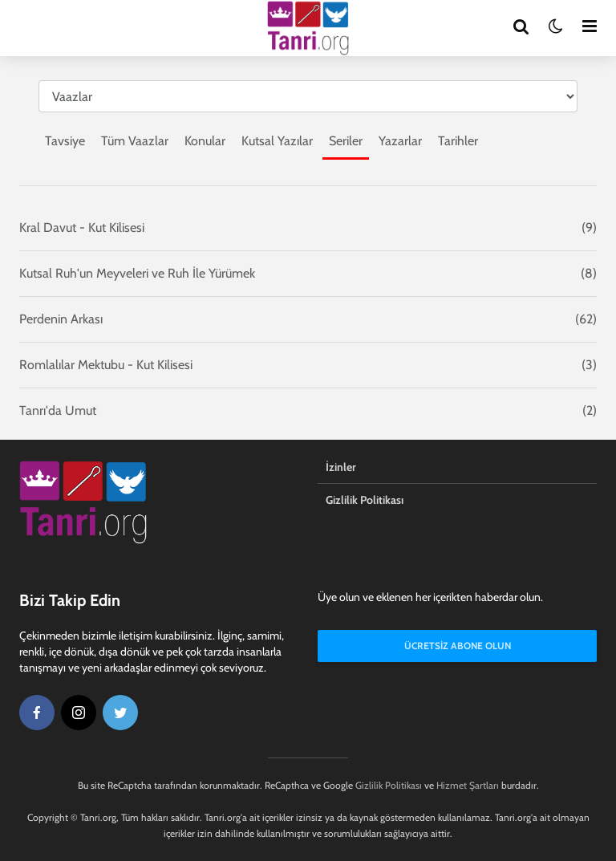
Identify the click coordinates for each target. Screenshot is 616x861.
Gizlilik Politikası (365, 500)
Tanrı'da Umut (58, 410)
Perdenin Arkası (61, 319)
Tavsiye (65, 141)
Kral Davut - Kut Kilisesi (82, 227)
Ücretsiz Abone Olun (458, 646)
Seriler (346, 141)
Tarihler (458, 141)
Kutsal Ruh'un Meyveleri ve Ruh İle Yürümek (137, 273)
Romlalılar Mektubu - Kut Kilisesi (106, 365)
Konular (205, 141)
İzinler (341, 467)
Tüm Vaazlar (135, 141)
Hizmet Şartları (468, 785)
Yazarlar (400, 141)
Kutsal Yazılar (277, 141)
